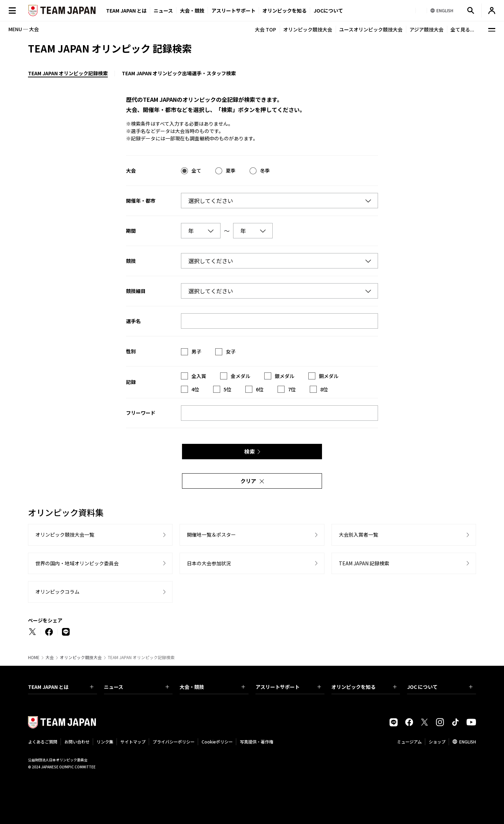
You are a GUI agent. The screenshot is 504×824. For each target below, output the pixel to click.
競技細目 (136, 291)
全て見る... (462, 29)
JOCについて (328, 11)
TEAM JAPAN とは (61, 687)
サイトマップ (133, 742)
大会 (131, 170)
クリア (248, 481)
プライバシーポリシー (174, 742)
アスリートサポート (233, 11)
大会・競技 (212, 687)
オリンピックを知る (285, 11)
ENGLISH (468, 742)
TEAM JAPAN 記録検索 (364, 563)
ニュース (163, 11)
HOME (34, 657)
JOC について (440, 687)
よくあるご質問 (43, 742)
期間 (131, 231)
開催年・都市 (141, 201)
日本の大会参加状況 (209, 563)
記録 (131, 382)
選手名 (133, 321)
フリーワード (141, 413)
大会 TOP (265, 29)
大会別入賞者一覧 (358, 535)
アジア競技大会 (426, 29)
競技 (131, 261)
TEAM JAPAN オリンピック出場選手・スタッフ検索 (179, 73)
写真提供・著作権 (257, 742)
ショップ (437, 742)
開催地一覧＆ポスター (211, 535)
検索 (250, 451)
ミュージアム (409, 742)
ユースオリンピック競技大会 (371, 29)
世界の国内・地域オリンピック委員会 (77, 563)
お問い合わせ (77, 742)
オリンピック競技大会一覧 (65, 535)
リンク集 (105, 742)
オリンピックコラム (57, 592)
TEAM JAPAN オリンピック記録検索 (68, 73)
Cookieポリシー (217, 742)
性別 (131, 351)
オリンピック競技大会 (308, 29)
